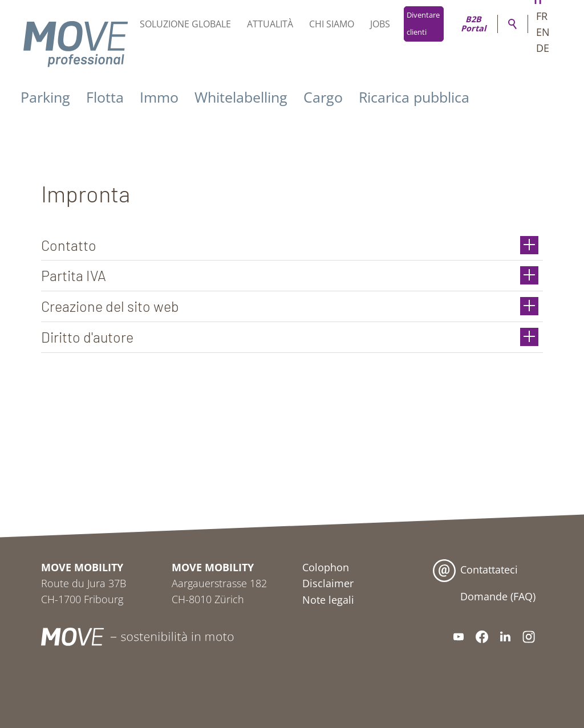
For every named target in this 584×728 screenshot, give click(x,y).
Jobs (380, 24)
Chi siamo (332, 24)
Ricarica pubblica (414, 97)
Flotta (105, 97)
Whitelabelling (241, 97)
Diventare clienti (423, 24)
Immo (159, 97)
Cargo (323, 97)
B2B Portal (473, 24)
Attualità (270, 24)
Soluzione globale (185, 24)
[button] (529, 245)
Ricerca (513, 24)
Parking (45, 97)
